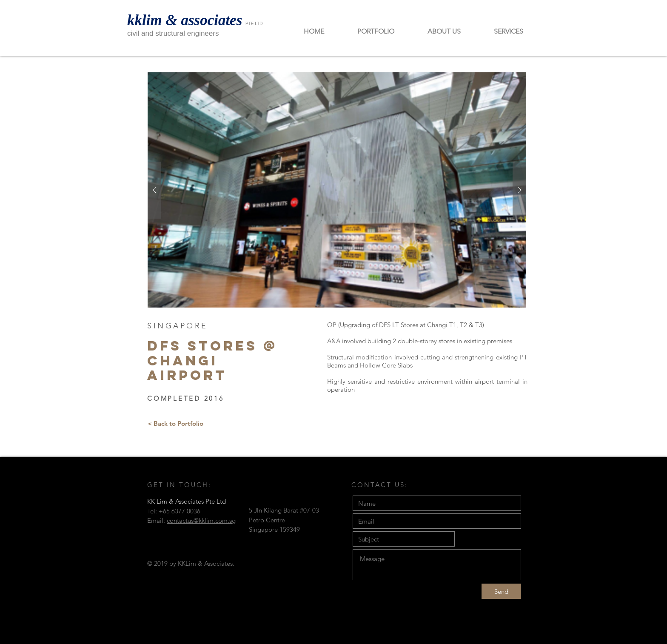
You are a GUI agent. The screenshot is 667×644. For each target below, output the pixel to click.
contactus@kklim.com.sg (201, 520)
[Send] (501, 591)
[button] (337, 190)
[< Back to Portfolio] (175, 423)
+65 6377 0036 (180, 511)
